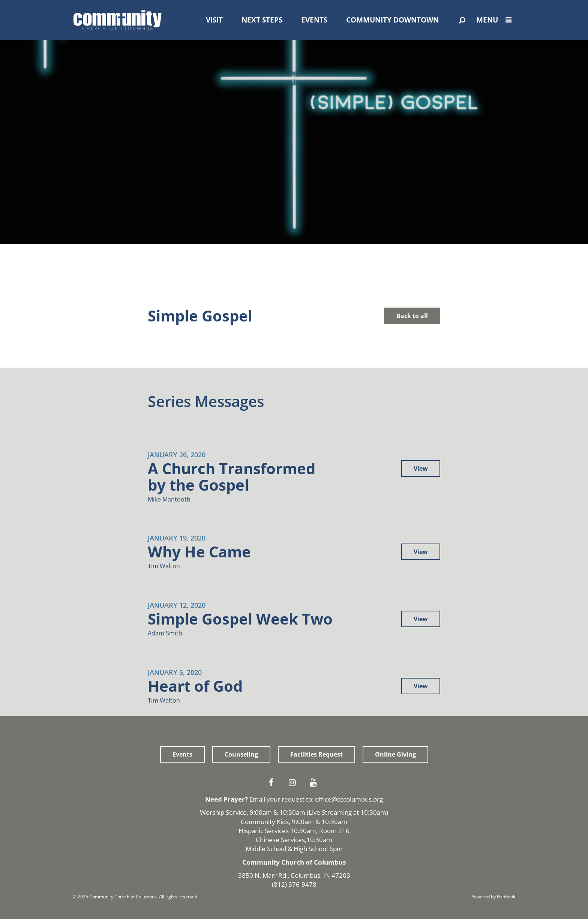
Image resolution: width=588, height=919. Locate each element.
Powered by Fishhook (493, 897)
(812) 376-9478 (294, 884)
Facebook (273, 782)
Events (314, 20)
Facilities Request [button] (316, 754)
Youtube (315, 782)
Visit (214, 20)
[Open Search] (462, 20)
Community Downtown (392, 20)
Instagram (294, 782)
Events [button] (182, 754)
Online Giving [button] (395, 754)
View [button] (421, 469)
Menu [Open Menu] (496, 20)
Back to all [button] (412, 316)
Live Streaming (330, 812)
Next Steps (262, 20)
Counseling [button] (241, 754)
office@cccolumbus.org (349, 799)
